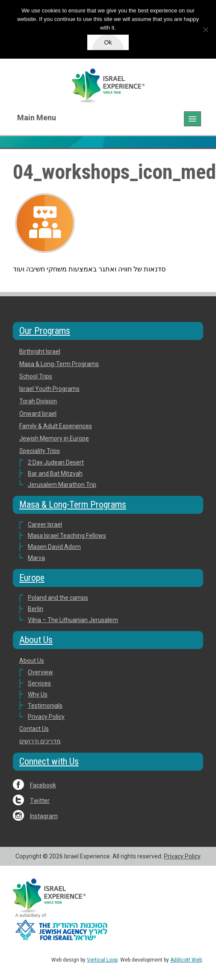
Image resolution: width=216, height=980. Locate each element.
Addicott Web (186, 960)
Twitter (40, 801)
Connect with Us (49, 761)
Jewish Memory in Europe (54, 438)
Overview (40, 672)
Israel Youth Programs (49, 389)
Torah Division (38, 401)
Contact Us (34, 729)
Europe (32, 578)
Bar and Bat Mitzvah (55, 474)
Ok (108, 42)
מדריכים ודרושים (40, 741)
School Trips (36, 376)
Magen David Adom (54, 547)
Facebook (43, 785)
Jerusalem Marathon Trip (62, 485)
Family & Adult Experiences (56, 426)
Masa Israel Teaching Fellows (67, 536)
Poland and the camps (58, 598)
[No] (205, 30)
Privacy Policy (46, 717)
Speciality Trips (40, 451)
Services (39, 683)
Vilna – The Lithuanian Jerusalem (73, 620)
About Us (36, 640)
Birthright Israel (40, 351)
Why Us (38, 694)
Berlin (36, 609)
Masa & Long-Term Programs (59, 364)
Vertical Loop (102, 960)
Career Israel (45, 524)
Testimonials (45, 706)
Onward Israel (38, 414)
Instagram (44, 816)
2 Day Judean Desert (56, 462)
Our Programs (45, 331)
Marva (36, 558)
